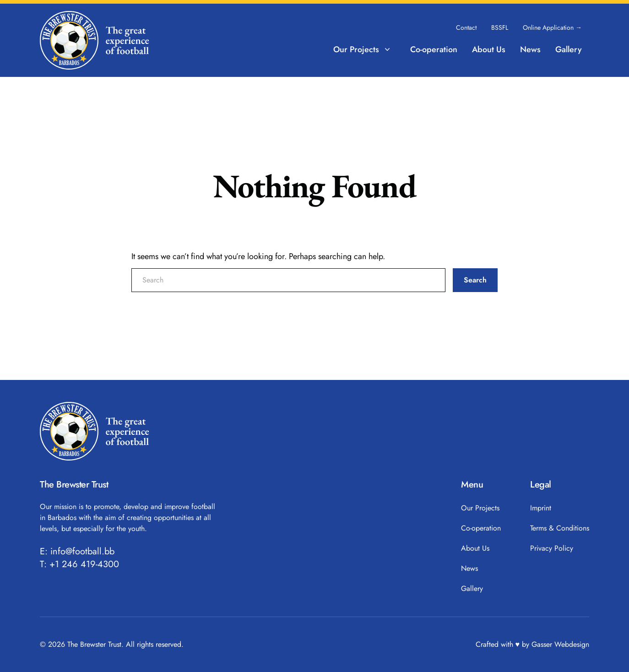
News (530, 49)
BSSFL (500, 27)
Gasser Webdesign (560, 644)
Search (475, 280)
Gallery (569, 49)
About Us (489, 49)
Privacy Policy (552, 548)
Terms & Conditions (560, 528)
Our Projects (363, 49)
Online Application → (552, 27)
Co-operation (434, 49)
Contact (466, 27)
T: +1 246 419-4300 (79, 564)
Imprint (541, 508)
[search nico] (288, 280)
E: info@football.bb (77, 552)
